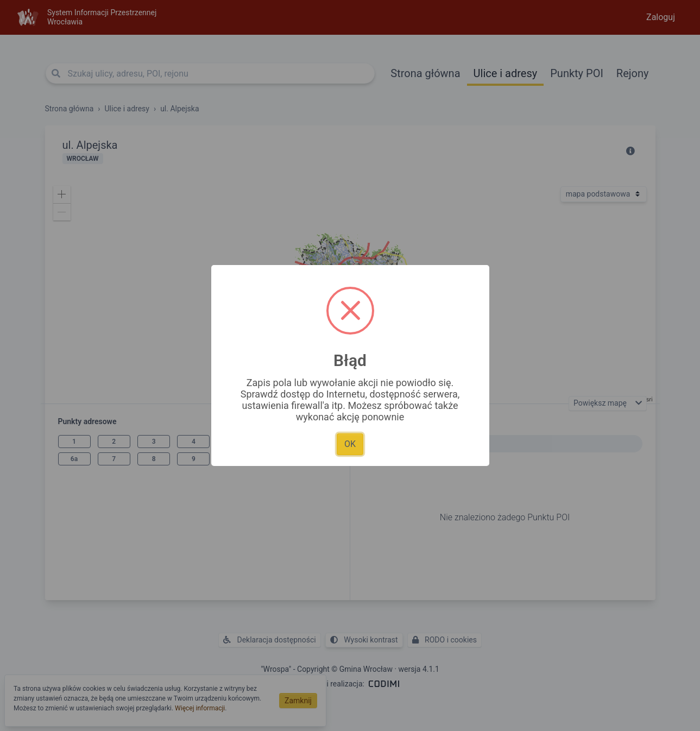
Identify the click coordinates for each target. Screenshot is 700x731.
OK (350, 444)
